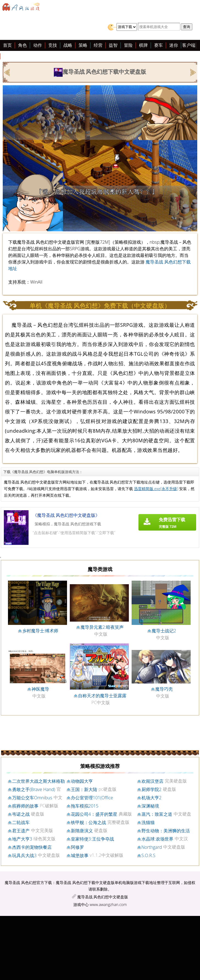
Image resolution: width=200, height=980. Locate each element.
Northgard (152, 847)
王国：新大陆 (84, 789)
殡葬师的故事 (25, 806)
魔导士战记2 (164, 631)
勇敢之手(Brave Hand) (34, 789)
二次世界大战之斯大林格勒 (38, 781)
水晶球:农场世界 (157, 839)
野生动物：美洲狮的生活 (166, 831)
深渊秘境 (150, 806)
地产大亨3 (22, 839)
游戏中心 (81, 904)
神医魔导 (40, 689)
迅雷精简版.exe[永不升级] (156, 489)
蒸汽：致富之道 (157, 814)
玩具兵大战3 (24, 855)
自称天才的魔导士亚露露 (102, 696)
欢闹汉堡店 (152, 781)
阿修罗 (77, 847)
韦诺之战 (21, 814)
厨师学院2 (152, 789)
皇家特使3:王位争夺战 (92, 839)
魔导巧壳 (164, 689)
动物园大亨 (82, 781)
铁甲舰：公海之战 (88, 822)
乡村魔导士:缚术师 (40, 631)
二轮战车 (21, 822)
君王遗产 (21, 831)
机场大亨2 (152, 798)
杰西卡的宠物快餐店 (32, 847)
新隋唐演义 (82, 831)
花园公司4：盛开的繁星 (94, 814)
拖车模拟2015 (85, 806)
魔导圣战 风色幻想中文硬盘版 (103, 897)
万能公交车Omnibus (32, 798)
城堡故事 (80, 855)
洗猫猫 (148, 822)
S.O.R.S (148, 855)
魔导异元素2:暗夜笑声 (102, 627)
